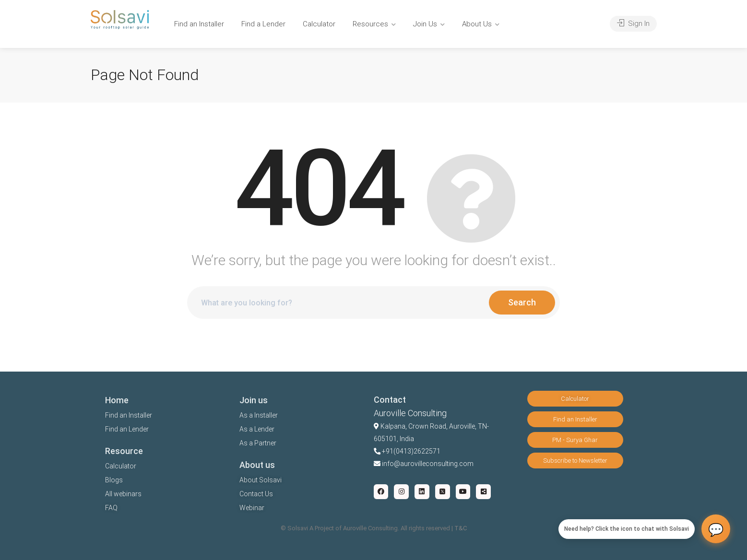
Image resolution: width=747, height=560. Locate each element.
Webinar (252, 508)
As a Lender (257, 429)
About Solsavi (261, 480)
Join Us (425, 24)
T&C (461, 528)
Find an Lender (127, 429)
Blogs (114, 480)
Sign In (633, 23)
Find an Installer (199, 24)
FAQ (111, 508)
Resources (370, 24)
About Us (477, 24)
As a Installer (259, 415)
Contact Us (256, 494)
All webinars (123, 494)
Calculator (319, 24)
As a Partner (258, 443)
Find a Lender (263, 24)
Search (522, 302)
